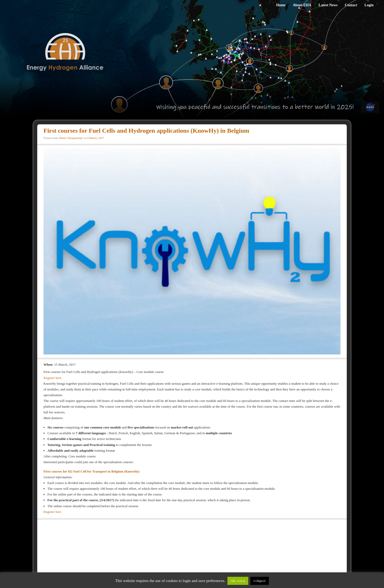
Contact (351, 5)
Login (369, 5)
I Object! (260, 581)
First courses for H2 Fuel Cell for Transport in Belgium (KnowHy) (92, 471)
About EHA (302, 5)
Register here (52, 378)
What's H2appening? (71, 138)
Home (281, 5)
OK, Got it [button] (238, 581)
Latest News (328, 5)
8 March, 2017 (96, 138)
